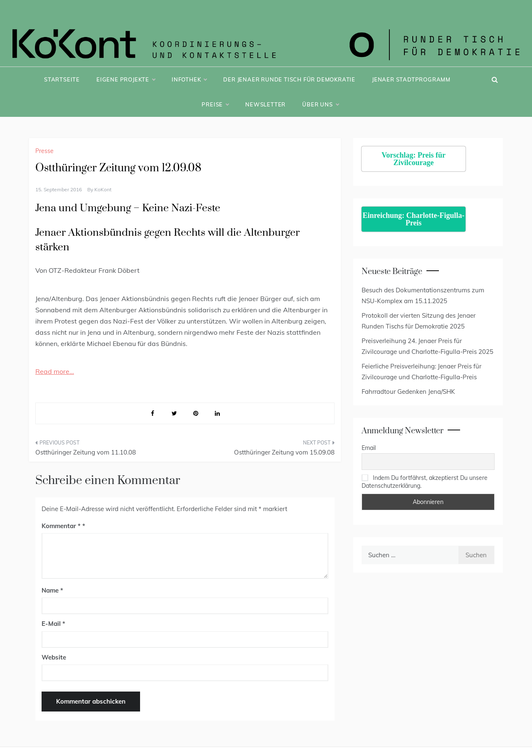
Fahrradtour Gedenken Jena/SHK (408, 392)
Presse (44, 151)
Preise (215, 104)
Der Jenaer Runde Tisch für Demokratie (289, 79)
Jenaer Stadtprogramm (411, 79)
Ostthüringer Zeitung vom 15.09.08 (284, 452)
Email (369, 448)
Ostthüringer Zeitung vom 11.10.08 (86, 452)
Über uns (320, 104)
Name (52, 590)
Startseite (62, 79)
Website (54, 657)
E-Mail (53, 624)
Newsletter (265, 104)
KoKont (103, 189)
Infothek (189, 79)
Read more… (55, 371)
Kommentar (61, 526)
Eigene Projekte (126, 79)
